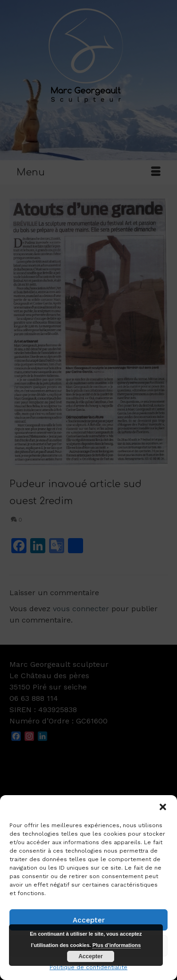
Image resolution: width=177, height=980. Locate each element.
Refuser (88, 946)
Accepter (89, 920)
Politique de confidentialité (88, 967)
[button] (163, 807)
